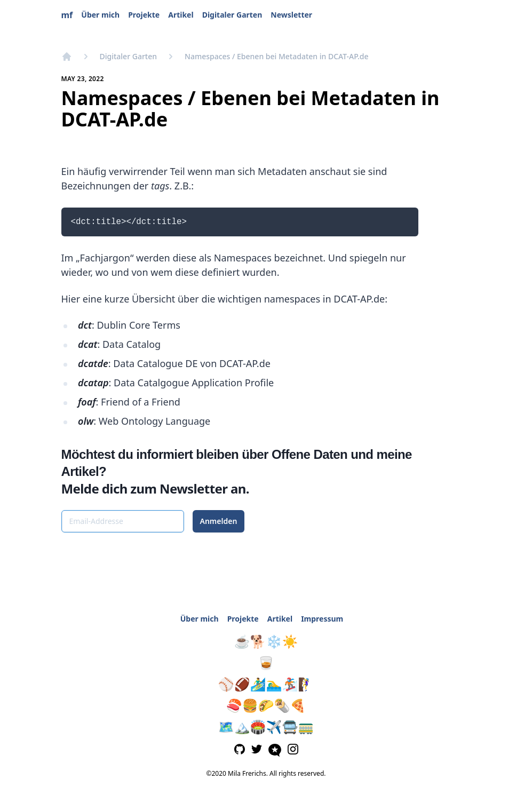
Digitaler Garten (232, 15)
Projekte (144, 15)
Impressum (322, 619)
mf (67, 15)
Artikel (181, 15)
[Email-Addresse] (123, 521)
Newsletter (291, 15)
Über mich (100, 15)
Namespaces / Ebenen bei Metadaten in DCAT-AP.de (276, 56)
